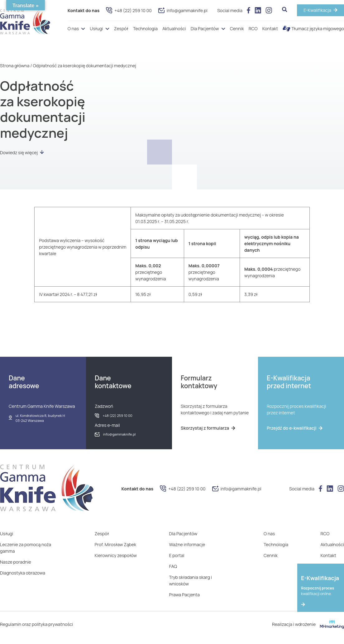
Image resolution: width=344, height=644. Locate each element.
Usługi (96, 29)
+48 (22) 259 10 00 (129, 10)
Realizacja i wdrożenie (308, 624)
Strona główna (15, 66)
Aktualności (174, 29)
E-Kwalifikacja (317, 10)
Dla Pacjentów (205, 29)
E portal (177, 555)
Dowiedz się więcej (22, 153)
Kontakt (270, 29)
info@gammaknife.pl (183, 10)
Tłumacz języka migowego (313, 29)
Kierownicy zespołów (116, 555)
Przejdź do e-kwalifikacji (295, 428)
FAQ (173, 566)
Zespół (121, 29)
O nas (73, 29)
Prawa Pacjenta (184, 595)
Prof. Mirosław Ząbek (116, 544)
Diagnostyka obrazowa (23, 573)
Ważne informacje (187, 544)
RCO (253, 29)
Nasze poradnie (16, 562)
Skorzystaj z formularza (208, 428)
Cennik (237, 29)
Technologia (145, 29)
